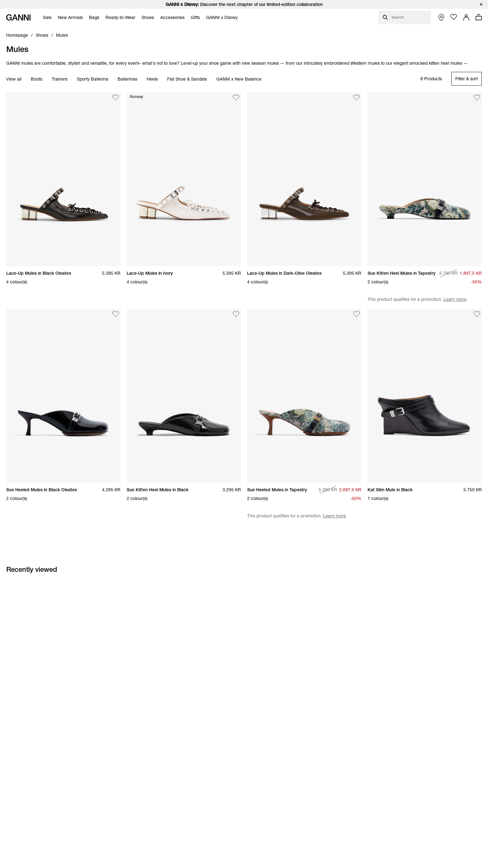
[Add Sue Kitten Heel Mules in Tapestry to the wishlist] (477, 97)
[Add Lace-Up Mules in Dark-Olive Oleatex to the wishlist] (357, 97)
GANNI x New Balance (239, 79)
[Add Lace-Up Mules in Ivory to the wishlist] (236, 97)
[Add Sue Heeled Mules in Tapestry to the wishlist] (357, 314)
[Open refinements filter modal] (467, 79)
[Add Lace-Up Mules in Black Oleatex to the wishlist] (116, 97)
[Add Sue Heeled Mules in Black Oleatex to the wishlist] (116, 314)
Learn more (455, 299)
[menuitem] (46, 17)
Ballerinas (127, 79)
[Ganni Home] (18, 17)
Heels (152, 79)
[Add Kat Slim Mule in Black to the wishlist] (477, 314)
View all (14, 79)
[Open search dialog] (405, 17)
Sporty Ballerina (93, 79)
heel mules (451, 63)
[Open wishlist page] (454, 17)
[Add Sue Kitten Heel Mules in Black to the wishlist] (236, 314)
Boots (37, 79)
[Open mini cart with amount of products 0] (479, 17)
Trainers (60, 79)
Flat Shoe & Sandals (187, 79)
